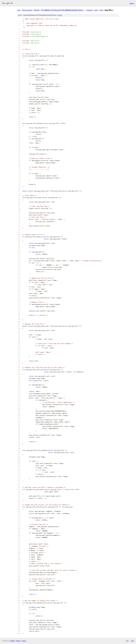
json (132, 641)
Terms (24, 641)
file (60, 15)
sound (89, 10)
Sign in (132, 3)
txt (127, 641)
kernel (37, 10)
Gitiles (13, 641)
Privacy (18, 641)
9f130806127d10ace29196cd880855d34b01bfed (62, 10)
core (96, 10)
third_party (27, 10)
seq (101, 10)
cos (19, 10)
